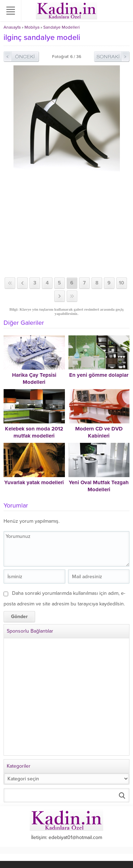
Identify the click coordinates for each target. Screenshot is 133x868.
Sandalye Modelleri (62, 27)
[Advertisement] (66, 224)
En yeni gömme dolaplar (99, 375)
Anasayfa (12, 27)
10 (121, 283)
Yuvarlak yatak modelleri (34, 482)
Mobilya (32, 27)
